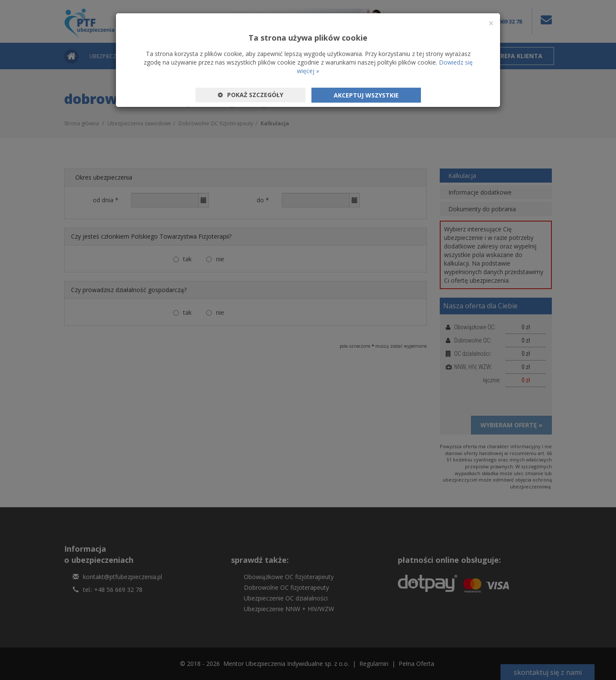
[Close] (491, 23)
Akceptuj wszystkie (366, 95)
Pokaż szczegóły (250, 95)
